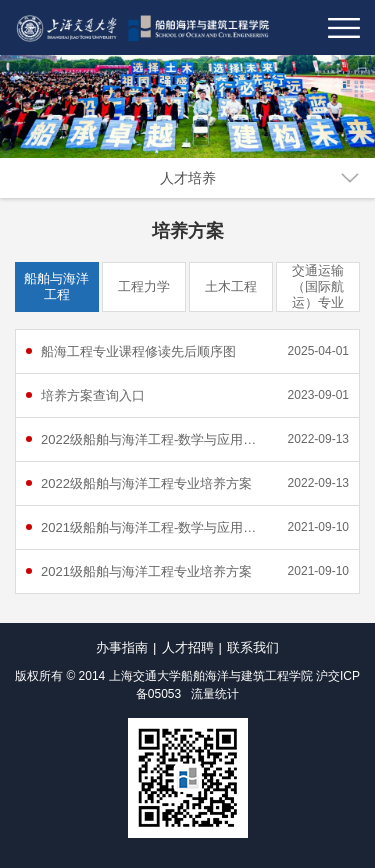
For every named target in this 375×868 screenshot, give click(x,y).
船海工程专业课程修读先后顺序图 (138, 351)
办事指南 (122, 647)
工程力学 (144, 286)
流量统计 (215, 694)
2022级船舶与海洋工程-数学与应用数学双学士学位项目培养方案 (155, 439)
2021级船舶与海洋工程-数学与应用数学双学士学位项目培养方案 (155, 527)
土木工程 (231, 286)
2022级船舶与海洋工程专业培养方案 (146, 483)
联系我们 (253, 647)
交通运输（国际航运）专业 (318, 286)
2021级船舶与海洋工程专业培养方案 (146, 571)
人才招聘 (188, 647)
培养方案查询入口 (93, 395)
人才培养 (188, 178)
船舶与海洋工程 (56, 286)
